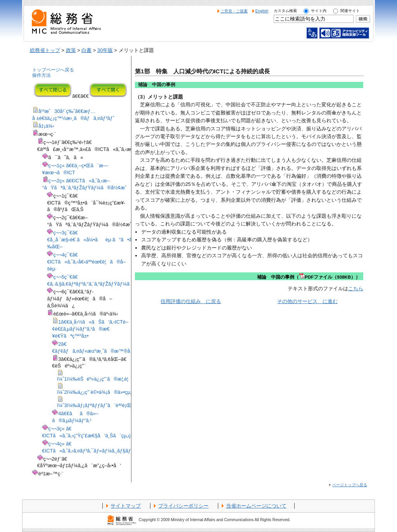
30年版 (105, 50)
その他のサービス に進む (307, 301)
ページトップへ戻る (350, 485)
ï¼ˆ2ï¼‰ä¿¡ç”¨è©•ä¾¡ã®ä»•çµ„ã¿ (99, 392)
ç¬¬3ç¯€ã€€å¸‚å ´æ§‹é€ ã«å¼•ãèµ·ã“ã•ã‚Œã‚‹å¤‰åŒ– (98, 240)
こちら (356, 289)
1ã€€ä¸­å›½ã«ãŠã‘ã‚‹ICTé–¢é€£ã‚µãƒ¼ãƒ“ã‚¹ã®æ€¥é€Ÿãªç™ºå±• (90, 329)
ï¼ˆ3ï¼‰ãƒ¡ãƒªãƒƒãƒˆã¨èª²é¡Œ (94, 405)
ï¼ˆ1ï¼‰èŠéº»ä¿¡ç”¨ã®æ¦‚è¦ (95, 379)
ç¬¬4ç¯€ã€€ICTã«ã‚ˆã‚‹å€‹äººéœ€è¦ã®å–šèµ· (86, 262)
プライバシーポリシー (183, 506)
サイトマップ (126, 506)
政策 (71, 50)
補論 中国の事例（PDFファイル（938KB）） (309, 277)
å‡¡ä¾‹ (46, 126)
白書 (86, 50)
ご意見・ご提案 (234, 11)
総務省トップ (45, 50)
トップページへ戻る (53, 70)
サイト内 (319, 11)
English (262, 11)
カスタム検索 (285, 11)
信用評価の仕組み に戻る (191, 301)
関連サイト (350, 11)
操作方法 (41, 75)
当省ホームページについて (256, 506)
